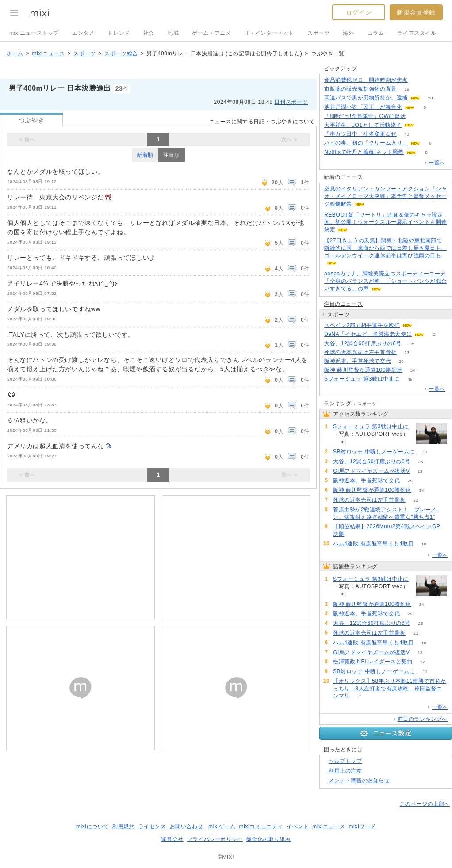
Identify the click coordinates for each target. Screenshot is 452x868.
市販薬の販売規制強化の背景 (360, 89)
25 (412, 344)
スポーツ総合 (121, 53)
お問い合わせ (187, 826)
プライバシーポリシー (215, 839)
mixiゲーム (222, 826)
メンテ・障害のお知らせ (359, 780)
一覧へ (437, 163)
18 (424, 544)
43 (407, 134)
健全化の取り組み (269, 839)
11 (425, 452)
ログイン (359, 12)
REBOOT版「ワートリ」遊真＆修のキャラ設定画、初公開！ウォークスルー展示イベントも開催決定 (385, 222)
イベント (298, 826)
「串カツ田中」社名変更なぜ (360, 134)
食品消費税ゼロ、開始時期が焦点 (366, 80)
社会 (149, 33)
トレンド (119, 33)
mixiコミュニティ (261, 826)
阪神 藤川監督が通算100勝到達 (363, 370)
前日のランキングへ (423, 719)
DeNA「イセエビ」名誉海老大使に (368, 334)
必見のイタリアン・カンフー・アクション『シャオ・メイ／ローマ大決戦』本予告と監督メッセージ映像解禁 (385, 196)
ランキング (338, 404)
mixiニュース (48, 53)
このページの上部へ (425, 804)
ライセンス (152, 826)
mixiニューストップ (34, 33)
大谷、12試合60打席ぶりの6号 (363, 343)
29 (401, 361)
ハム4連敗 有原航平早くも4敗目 (373, 544)
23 (407, 352)
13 (420, 471)
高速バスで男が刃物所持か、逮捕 (366, 98)
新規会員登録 (416, 12)
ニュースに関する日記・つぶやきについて (262, 122)
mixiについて (92, 826)
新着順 (145, 155)
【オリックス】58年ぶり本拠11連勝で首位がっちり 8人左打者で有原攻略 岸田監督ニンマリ (390, 689)
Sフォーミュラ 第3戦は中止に (362, 379)
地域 (173, 33)
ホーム (15, 53)
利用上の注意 (345, 771)
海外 (348, 33)
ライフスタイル (417, 33)
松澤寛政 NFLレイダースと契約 (373, 662)
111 (416, 116)
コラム (376, 33)
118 (418, 80)
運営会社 (172, 839)
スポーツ (318, 33)
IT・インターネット (269, 33)
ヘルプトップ (345, 761)
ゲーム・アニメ (211, 33)
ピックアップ (341, 69)
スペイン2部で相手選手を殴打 (362, 325)
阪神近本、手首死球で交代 (358, 361)
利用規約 (123, 826)
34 (412, 370)
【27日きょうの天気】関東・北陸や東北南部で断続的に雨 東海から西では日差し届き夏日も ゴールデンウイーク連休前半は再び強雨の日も (385, 248)
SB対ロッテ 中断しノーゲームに (374, 452)
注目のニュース (343, 304)
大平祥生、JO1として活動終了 (363, 125)
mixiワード (362, 826)
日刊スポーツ (291, 102)
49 (410, 379)
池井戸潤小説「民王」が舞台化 (363, 107)
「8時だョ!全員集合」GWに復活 (365, 116)
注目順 (172, 155)
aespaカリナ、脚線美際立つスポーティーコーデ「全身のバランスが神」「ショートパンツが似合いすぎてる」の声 (385, 281)
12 (423, 662)
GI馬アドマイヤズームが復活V (372, 471)
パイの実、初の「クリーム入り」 (366, 143)
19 (407, 89)
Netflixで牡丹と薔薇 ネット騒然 (364, 152)
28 (430, 98)
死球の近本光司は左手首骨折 (360, 352)
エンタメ (83, 33)
